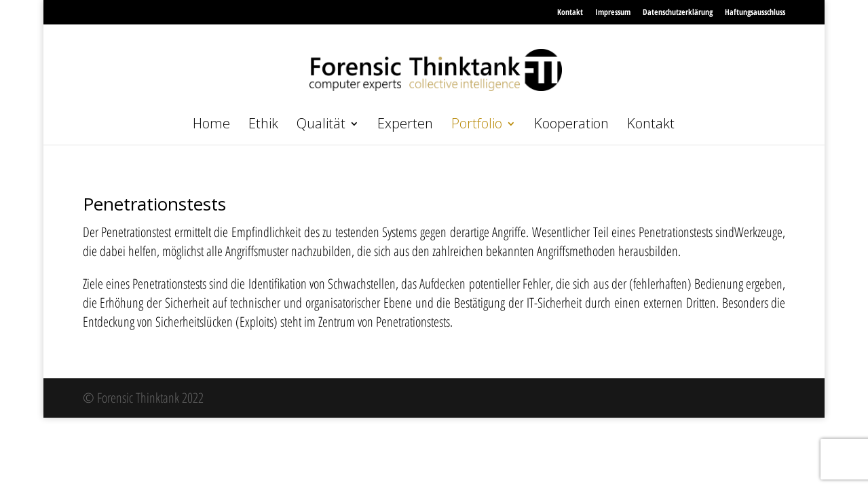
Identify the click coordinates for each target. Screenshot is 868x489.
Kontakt (570, 12)
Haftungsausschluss (755, 12)
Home (211, 126)
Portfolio (477, 126)
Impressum (613, 12)
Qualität (321, 126)
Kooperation (571, 126)
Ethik (263, 126)
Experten (405, 126)
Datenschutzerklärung (678, 12)
